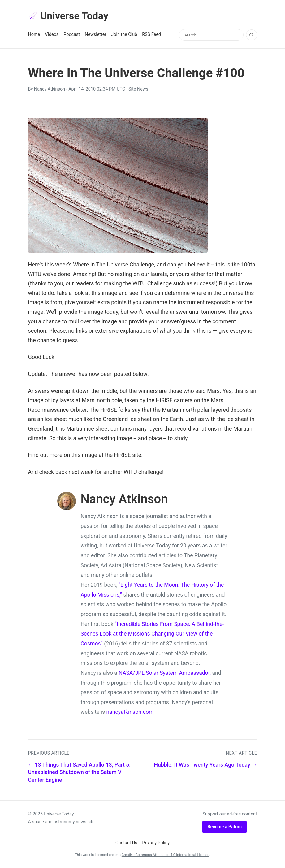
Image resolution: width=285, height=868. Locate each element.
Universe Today (68, 16)
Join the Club (124, 34)
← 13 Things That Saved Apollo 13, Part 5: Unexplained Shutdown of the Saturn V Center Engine (79, 772)
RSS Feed (151, 34)
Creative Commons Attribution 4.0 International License (165, 855)
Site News (138, 89)
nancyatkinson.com (130, 712)
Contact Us (126, 843)
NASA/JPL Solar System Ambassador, (165, 673)
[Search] (252, 35)
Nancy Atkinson (50, 89)
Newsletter (95, 34)
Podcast (72, 34)
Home (34, 34)
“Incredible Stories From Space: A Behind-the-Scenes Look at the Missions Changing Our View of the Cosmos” (152, 634)
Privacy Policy (156, 843)
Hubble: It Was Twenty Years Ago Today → (206, 765)
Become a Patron (225, 827)
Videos (52, 34)
